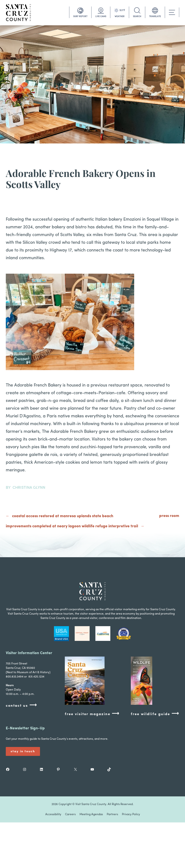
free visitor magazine (92, 714)
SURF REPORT (80, 17)
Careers (70, 814)
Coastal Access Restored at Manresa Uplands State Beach (63, 516)
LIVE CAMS (101, 17)
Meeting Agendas (91, 814)
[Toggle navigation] (172, 12)
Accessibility (53, 814)
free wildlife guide (155, 714)
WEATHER (120, 17)
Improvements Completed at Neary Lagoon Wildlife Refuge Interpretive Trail (72, 526)
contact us (21, 705)
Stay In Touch (23, 751)
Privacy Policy (131, 814)
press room (169, 516)
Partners (112, 814)
